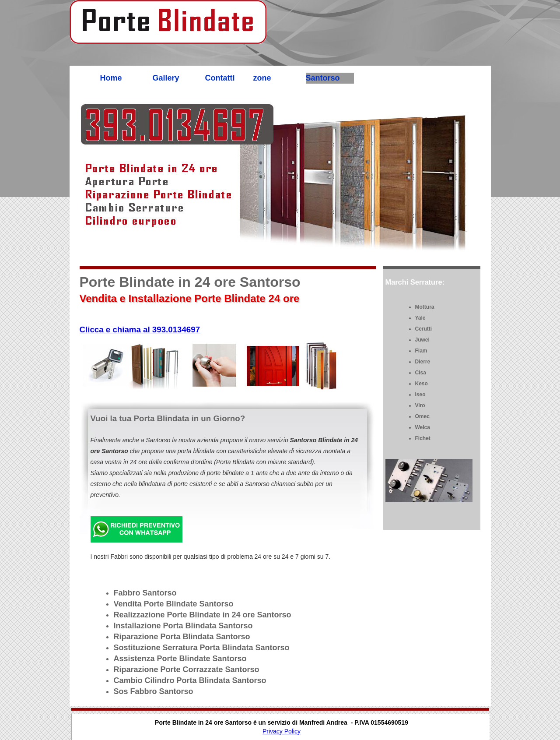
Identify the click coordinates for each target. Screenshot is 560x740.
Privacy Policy (282, 731)
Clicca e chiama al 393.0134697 (140, 329)
